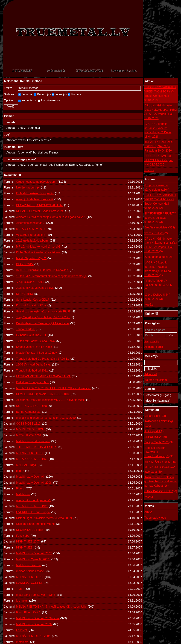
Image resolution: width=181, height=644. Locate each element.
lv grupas (22, 601)
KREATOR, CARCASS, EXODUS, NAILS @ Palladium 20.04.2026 (159, 146)
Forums (74, 94)
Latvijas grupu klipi (28, 188)
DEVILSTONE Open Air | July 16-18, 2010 (43, 394)
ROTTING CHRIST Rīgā (32, 406)
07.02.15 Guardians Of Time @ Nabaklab (42, 270)
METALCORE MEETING (32, 459)
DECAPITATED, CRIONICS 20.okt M (40, 205)
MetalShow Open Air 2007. (33, 559)
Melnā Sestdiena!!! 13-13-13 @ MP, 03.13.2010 (46, 418)
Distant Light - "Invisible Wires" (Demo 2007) (44, 518)
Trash (20, 589)
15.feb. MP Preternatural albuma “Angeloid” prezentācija (52, 276)
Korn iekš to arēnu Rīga (31, 305)
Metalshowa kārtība (29, 565)
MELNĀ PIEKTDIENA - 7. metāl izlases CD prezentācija (52, 607)
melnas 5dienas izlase (30, 571)
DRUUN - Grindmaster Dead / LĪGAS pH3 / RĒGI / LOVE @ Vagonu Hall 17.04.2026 (161, 112)
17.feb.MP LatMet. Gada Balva (36, 341)
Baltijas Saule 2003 (159, 442)
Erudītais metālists (160, 228)
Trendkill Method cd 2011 (32, 371)
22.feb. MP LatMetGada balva (35, 288)
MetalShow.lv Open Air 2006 (34, 624)
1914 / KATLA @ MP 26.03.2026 (157, 297)
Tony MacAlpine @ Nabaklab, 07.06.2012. (43, 317)
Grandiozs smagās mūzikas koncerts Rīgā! (43, 311)
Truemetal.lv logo (155, 518)
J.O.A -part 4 (154, 431)
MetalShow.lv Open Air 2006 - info (38, 618)
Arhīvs (148, 512)
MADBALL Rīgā (26, 465)
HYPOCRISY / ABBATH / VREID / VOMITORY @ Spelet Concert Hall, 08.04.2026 (160, 94)
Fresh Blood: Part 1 (29, 612)
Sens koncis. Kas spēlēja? (33, 300)
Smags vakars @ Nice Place (35, 347)
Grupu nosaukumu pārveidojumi (37, 182)
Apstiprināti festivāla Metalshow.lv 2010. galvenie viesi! (51, 400)
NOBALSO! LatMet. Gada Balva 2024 (40, 211)
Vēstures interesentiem (31, 235)
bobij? (20, 471)
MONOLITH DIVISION (31, 429)
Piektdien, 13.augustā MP (33, 382)
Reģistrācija (152, 341)
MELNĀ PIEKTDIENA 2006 (34, 636)
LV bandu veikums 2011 (32, 335)
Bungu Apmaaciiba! (29, 412)
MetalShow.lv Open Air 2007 (34, 553)
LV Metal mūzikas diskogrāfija (35, 193)
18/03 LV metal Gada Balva (34, 365)
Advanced (151, 374)
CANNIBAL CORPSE (30, 583)
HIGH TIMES (25, 548)
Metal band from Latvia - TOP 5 (36, 595)
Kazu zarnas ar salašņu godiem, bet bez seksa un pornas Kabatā (160, 482)
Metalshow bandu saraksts (33, 441)
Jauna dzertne (25, 329)
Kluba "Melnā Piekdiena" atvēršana (39, 252)
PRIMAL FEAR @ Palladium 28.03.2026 (158, 285)
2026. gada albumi (159, 257)
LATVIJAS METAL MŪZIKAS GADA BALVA (43, 376)
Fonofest (22, 630)
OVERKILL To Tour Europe (33, 512)
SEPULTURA (156, 437)
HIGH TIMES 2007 (28, 542)
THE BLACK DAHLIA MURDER (36, 447)
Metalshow (23, 494)
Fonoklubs (23, 536)
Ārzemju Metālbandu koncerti (35, 199)
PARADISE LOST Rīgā (159, 424)
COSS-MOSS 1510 (29, 424)
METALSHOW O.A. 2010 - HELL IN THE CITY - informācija (54, 388)
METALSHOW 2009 (29, 435)
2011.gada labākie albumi (33, 241)
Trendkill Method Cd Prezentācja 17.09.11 (43, 359)
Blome (21, 488)
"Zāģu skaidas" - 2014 (30, 282)
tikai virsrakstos (49, 100)
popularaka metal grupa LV (33, 500)
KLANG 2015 (25, 264)
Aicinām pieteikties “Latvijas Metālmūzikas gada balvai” (51, 217)
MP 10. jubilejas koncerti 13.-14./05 (39, 247)
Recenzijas (42, 94)
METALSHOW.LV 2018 (31, 229)
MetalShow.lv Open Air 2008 (34, 483)
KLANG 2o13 (25, 294)
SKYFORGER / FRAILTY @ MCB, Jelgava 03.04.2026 (160, 218)
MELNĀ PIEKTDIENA (30, 453)
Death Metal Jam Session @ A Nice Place (43, 323)
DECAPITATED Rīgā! (30, 530)
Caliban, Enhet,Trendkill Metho (36, 524)
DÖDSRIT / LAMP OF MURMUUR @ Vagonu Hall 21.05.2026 (159, 160)
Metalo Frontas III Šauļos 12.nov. (37, 353)
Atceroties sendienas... (31, 223)
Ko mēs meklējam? (156, 380)
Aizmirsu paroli (154, 347)
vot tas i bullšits (156, 233)
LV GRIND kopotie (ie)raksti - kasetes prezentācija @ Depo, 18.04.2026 (158, 130)
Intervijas (59, 94)
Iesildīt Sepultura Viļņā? (31, 258)
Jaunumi (25, 94)
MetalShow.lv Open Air (31, 477)
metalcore (23, 642)
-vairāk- (149, 170)
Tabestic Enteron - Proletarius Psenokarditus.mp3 (159, 452)
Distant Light (155, 416)
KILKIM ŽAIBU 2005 (160, 462)
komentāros (27, 100)
